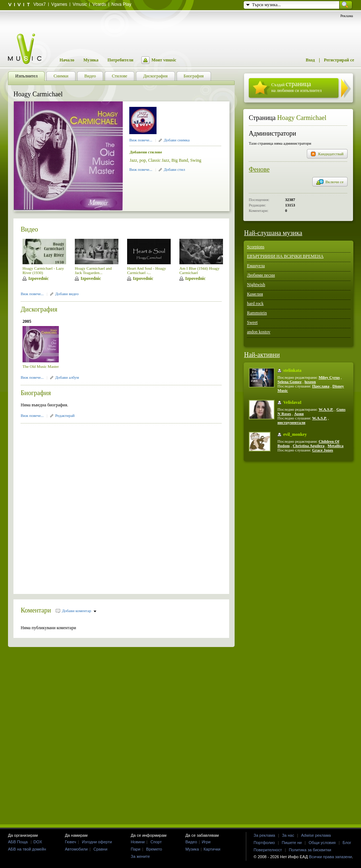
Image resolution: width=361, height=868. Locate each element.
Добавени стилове (146, 152)
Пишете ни (292, 843)
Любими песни (261, 275)
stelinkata (292, 370)
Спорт (156, 842)
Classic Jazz (159, 160)
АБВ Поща (18, 842)
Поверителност (268, 850)
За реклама (264, 835)
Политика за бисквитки (310, 850)
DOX (38, 842)
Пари (135, 849)
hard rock (255, 304)
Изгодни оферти (97, 842)
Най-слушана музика (273, 233)
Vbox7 (40, 4)
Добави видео (67, 294)
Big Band (180, 160)
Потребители (120, 60)
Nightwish (256, 285)
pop (143, 160)
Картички (212, 849)
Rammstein (257, 313)
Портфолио (264, 843)
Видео (29, 229)
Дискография (39, 309)
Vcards (99, 4)
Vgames (59, 4)
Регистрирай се (339, 60)
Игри (206, 842)
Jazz (133, 160)
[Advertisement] (79, 506)
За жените (140, 856)
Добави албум (67, 377)
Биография (36, 393)
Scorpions (256, 247)
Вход (310, 60)
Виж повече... (141, 140)
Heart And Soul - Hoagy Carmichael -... (147, 270)
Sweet (252, 322)
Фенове (259, 169)
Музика (91, 60)
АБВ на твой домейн (27, 849)
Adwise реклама (316, 835)
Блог (347, 843)
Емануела (256, 266)
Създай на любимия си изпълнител (297, 87)
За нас (288, 835)
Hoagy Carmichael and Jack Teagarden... (93, 270)
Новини (138, 842)
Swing (196, 160)
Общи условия (322, 843)
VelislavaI (292, 402)
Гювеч (71, 842)
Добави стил (174, 169)
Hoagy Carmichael (302, 118)
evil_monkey (295, 434)
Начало (67, 60)
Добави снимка (177, 140)
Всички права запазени (330, 857)
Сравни (100, 849)
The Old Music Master (41, 366)
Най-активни (262, 355)
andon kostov (259, 332)
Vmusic (80, 4)
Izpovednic (38, 278)
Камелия (255, 294)
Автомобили (76, 849)
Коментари (36, 610)
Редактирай (65, 415)
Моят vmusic (164, 60)
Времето (154, 849)
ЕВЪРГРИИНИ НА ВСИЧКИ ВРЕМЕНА (285, 256)
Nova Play (121, 4)
